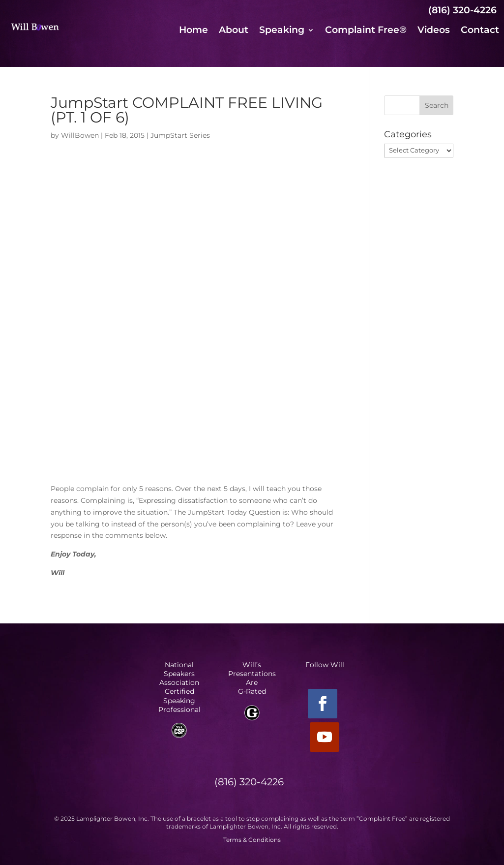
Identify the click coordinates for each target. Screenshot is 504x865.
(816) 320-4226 (462, 10)
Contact (480, 31)
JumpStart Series (180, 135)
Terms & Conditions (252, 840)
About (234, 31)
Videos (434, 31)
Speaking (282, 31)
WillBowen (80, 135)
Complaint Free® (366, 31)
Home (193, 31)
